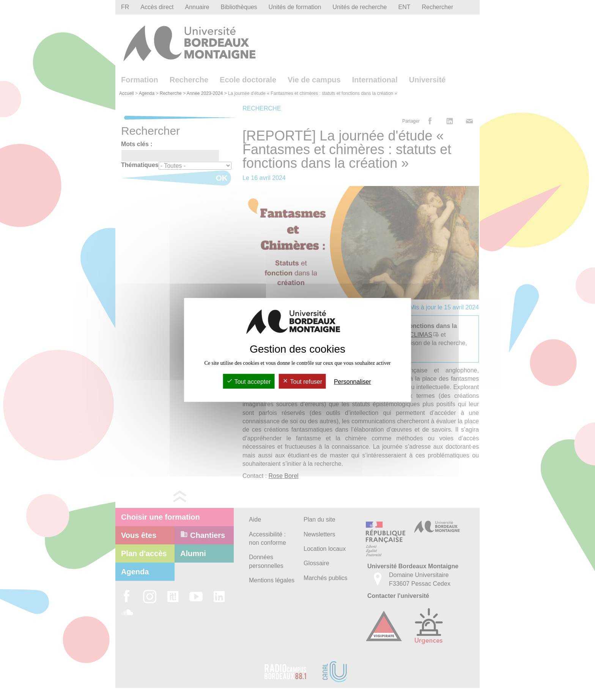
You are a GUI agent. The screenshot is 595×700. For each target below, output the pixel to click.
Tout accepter (249, 382)
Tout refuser (302, 382)
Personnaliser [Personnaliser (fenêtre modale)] (353, 382)
